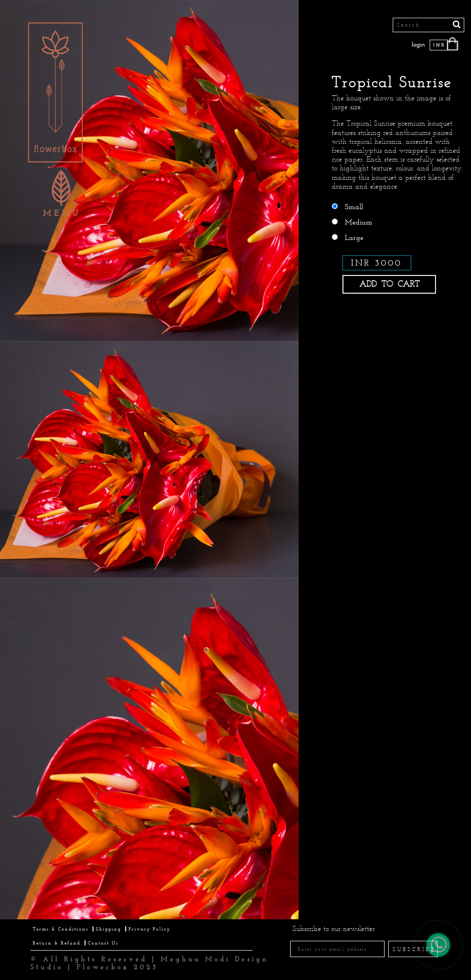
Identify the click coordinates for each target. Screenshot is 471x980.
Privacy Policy (150, 929)
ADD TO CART (389, 284)
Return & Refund (57, 943)
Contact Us (103, 943)
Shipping (108, 929)
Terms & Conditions (61, 929)
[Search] (428, 25)
